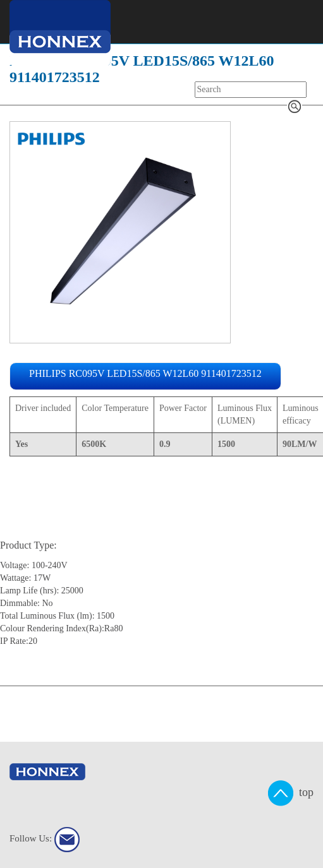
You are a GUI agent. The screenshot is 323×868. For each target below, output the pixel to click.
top (291, 793)
